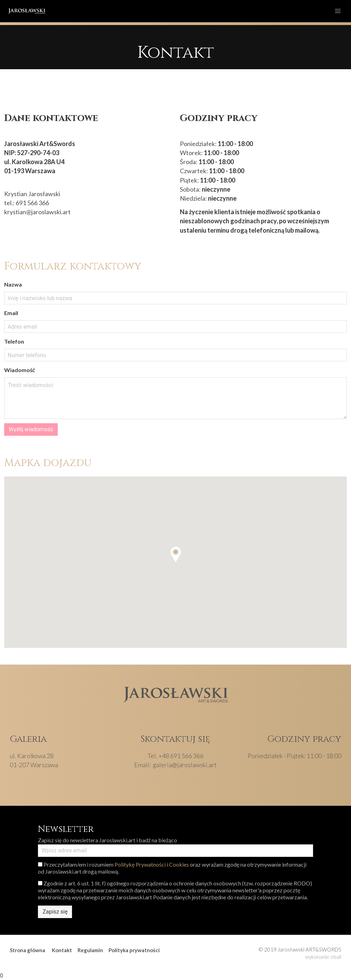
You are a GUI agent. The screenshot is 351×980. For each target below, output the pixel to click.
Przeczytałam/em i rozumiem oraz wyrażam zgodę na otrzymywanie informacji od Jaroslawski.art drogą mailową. (172, 868)
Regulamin (90, 950)
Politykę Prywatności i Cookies (152, 864)
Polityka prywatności (134, 950)
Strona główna (27, 950)
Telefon (14, 341)
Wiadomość (20, 370)
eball (336, 957)
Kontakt (62, 950)
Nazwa (13, 284)
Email (11, 313)
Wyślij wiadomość (31, 429)
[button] (176, 555)
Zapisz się (55, 912)
